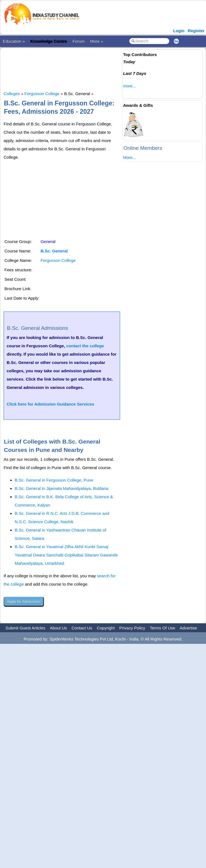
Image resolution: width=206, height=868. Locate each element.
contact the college (85, 346)
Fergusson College (42, 94)
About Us (58, 628)
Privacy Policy (132, 628)
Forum (79, 41)
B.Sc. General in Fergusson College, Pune (54, 480)
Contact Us (82, 628)
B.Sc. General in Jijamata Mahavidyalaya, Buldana (62, 488)
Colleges (12, 94)
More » (97, 41)
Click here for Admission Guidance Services (50, 404)
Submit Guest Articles (25, 628)
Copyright (106, 628)
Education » (14, 41)
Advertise (188, 628)
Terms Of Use (163, 628)
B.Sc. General (54, 251)
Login (179, 31)
